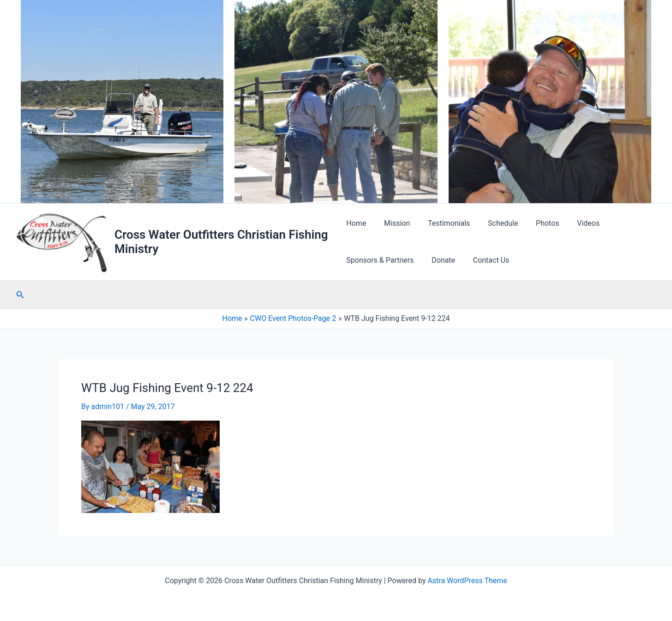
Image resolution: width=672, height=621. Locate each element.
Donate (441, 260)
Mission (394, 223)
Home (356, 223)
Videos (573, 223)
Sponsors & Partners (380, 260)
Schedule (494, 223)
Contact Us (485, 260)
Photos (535, 223)
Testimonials (443, 223)
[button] (20, 295)
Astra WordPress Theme (467, 581)
